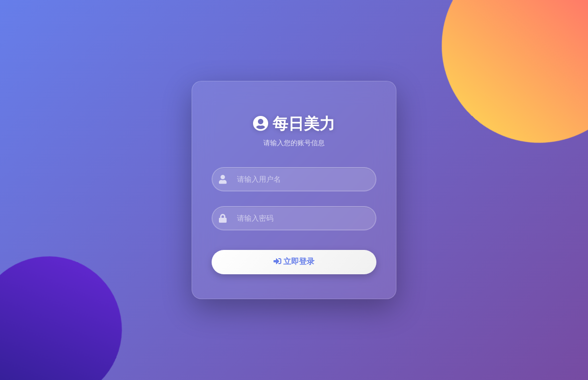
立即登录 (294, 261)
